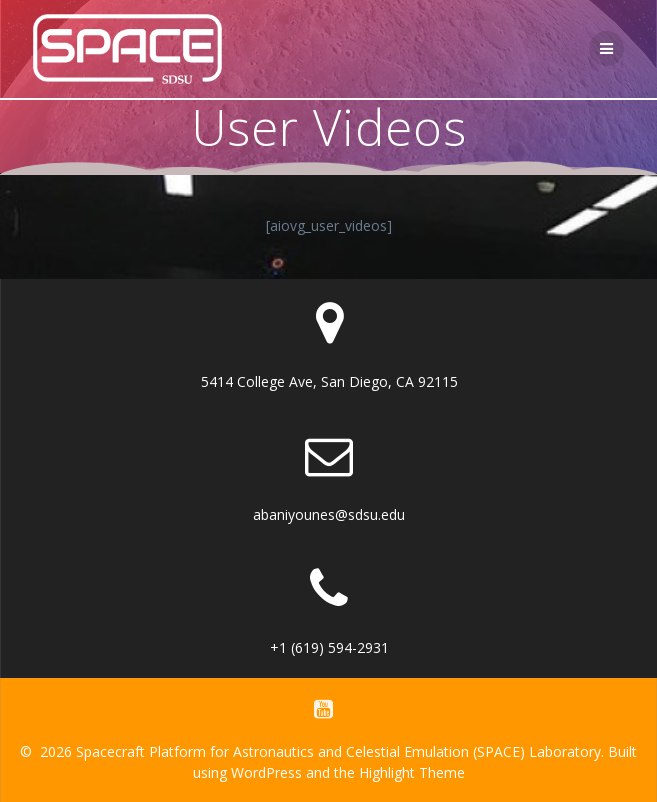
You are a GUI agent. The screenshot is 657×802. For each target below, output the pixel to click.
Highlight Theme (412, 772)
